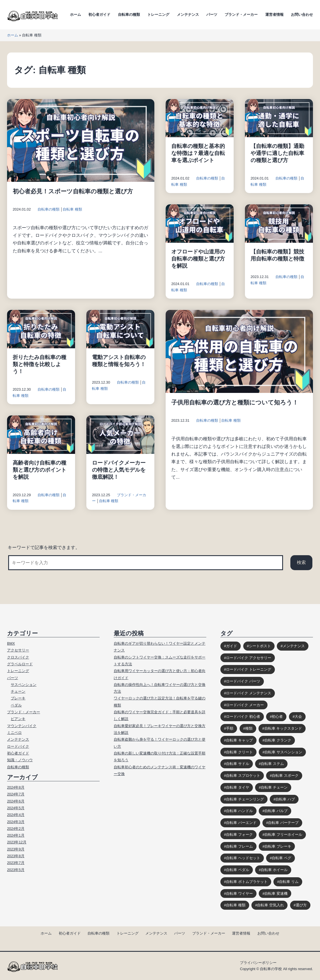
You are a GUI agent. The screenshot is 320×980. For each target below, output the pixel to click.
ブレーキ (18, 698)
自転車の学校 (271, 969)
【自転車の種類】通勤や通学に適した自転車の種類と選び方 (277, 153)
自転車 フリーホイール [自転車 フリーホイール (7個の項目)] (283, 834)
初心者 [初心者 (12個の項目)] (277, 717)
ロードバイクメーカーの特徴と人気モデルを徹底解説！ (119, 470)
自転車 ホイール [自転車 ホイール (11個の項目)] (274, 870)
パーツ (212, 15)
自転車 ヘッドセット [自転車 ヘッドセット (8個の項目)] (243, 858)
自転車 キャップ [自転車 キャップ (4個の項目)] (239, 740)
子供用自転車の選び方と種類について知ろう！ (235, 402)
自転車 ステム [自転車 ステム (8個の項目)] (272, 764)
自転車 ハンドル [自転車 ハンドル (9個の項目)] (239, 811)
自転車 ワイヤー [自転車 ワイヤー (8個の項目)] (239, 893)
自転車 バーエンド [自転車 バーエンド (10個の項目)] (241, 823)
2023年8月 (16, 856)
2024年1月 (16, 835)
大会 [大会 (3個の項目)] (298, 717)
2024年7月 (16, 794)
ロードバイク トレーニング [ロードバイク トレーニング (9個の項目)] (249, 669)
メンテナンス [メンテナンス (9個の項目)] (294, 646)
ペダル (16, 705)
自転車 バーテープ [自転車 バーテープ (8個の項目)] (283, 823)
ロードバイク (18, 746)
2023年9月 (16, 849)
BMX (11, 643)
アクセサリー (18, 650)
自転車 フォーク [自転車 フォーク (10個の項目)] (239, 834)
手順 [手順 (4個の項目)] (230, 728)
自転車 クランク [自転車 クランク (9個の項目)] (278, 740)
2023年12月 (17, 842)
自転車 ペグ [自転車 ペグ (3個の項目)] (281, 858)
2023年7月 (16, 863)
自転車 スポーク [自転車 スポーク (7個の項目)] (285, 776)
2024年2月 (16, 829)
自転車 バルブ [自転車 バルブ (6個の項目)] (276, 811)
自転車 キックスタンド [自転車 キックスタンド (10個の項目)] (283, 728)
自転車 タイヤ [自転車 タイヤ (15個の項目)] (238, 787)
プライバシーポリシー (258, 963)
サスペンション (24, 685)
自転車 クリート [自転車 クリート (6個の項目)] (239, 752)
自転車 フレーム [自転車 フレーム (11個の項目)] (239, 846)
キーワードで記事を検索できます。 (44, 547)
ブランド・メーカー (241, 15)
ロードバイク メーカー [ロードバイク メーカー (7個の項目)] (245, 705)
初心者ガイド (99, 15)
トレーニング (158, 15)
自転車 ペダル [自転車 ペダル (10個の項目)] (238, 870)
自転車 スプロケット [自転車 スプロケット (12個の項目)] (243, 776)
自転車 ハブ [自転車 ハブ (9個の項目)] (285, 799)
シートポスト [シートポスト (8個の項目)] (260, 646)
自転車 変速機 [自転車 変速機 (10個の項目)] (276, 893)
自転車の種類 (129, 15)
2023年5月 (16, 870)
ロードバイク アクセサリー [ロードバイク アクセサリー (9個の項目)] (249, 658)
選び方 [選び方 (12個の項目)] (301, 905)
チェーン (18, 691)
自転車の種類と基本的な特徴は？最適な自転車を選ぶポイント (198, 153)
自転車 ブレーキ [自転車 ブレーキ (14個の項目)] (278, 846)
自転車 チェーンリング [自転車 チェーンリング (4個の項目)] (245, 799)
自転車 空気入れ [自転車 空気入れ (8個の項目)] (270, 905)
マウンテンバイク (22, 726)
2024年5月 (16, 808)
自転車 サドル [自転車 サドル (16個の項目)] (238, 764)
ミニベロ (14, 733)
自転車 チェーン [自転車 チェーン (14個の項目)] (274, 787)
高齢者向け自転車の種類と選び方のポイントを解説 (40, 470)
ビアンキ (18, 719)
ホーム (75, 15)
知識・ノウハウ (20, 760)
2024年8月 (16, 787)
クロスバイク (18, 657)
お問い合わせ (302, 15)
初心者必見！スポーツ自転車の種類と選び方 (73, 191)
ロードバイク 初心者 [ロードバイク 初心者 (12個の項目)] (243, 717)
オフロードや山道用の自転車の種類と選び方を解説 (198, 259)
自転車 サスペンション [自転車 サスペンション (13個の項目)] (283, 752)
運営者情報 (274, 15)
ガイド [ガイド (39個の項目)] (232, 646)
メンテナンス (188, 15)
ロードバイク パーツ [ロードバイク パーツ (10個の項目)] (243, 681)
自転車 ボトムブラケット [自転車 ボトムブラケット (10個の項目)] (247, 882)
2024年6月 (16, 801)
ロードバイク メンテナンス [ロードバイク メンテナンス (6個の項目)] (249, 693)
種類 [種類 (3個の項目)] (249, 728)
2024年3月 (16, 822)
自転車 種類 (72, 209)
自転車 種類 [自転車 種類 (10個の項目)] (236, 905)
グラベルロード (20, 664)
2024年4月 (16, 815)
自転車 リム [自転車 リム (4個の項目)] (289, 882)
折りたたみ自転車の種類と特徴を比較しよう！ (40, 364)
